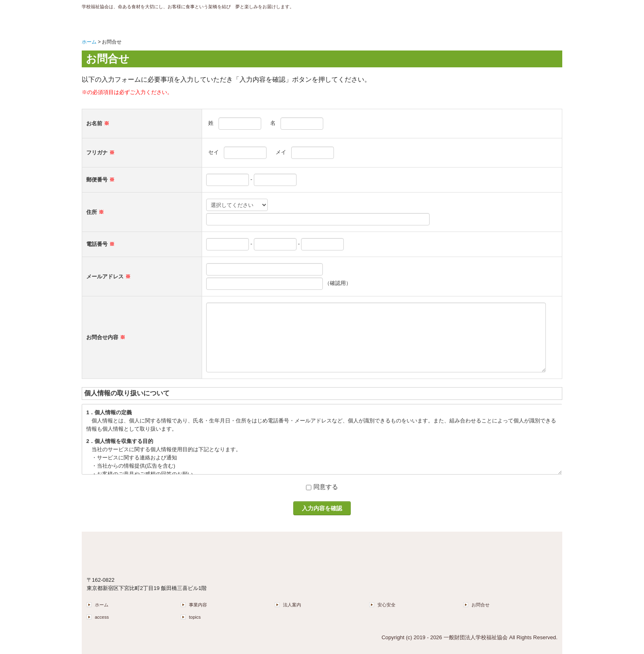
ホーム (102, 605)
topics (195, 617)
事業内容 (198, 605)
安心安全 (386, 605)
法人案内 (292, 605)
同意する (326, 487)
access (102, 617)
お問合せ (481, 605)
